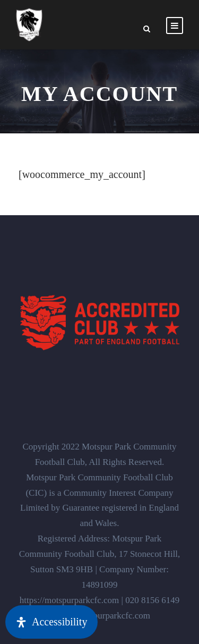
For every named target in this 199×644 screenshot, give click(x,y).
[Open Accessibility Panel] (51, 622)
